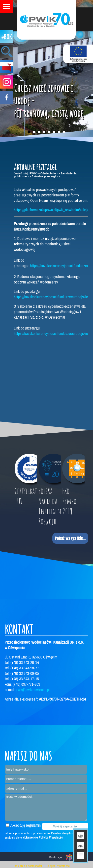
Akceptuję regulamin (23, 825)
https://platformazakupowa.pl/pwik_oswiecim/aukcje (52, 210)
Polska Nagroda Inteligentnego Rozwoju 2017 (50, 511)
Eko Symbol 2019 (70, 501)
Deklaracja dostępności (28, 866)
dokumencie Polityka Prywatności (43, 837)
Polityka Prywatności (58, 866)
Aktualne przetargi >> (46, 176)
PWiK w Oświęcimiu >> (45, 173)
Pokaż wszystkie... (70, 538)
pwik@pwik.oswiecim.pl (33, 690)
